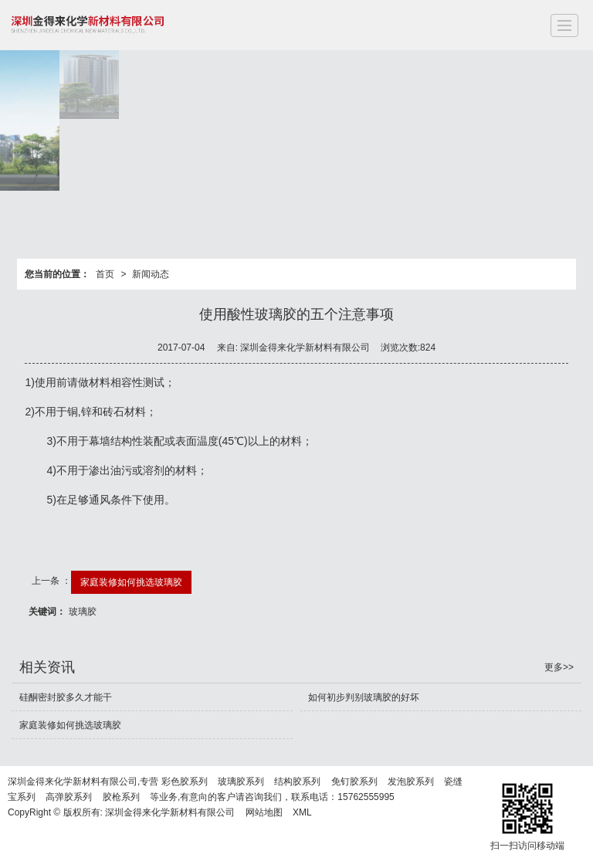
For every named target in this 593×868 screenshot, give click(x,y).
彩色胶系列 (185, 782)
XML (302, 812)
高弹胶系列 (69, 797)
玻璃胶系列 (241, 782)
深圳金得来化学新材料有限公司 (170, 812)
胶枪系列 (121, 797)
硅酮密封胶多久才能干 (66, 697)
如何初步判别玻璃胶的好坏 (364, 697)
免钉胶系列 (354, 782)
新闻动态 (151, 274)
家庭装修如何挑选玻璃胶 (131, 582)
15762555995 (366, 797)
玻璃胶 (83, 612)
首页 (105, 274)
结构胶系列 (297, 782)
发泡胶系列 (411, 782)
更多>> (559, 667)
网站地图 (264, 812)
